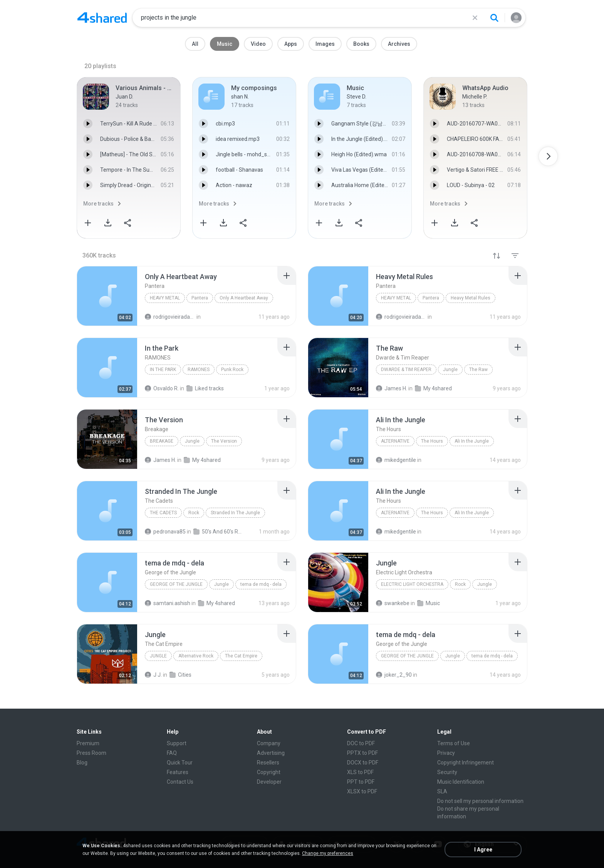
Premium (88, 743)
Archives (399, 44)
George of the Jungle (176, 584)
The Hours (432, 441)
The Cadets (163, 513)
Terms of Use (454, 743)
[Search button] (494, 18)
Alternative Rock (196, 656)
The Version (224, 441)
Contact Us (180, 782)
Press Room (91, 753)
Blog (82, 763)
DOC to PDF (361, 743)
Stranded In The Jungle (235, 513)
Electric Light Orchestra (412, 584)
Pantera (200, 298)
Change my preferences (328, 853)
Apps (291, 44)
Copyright (269, 772)
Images (325, 44)
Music (225, 44)
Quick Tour (180, 763)
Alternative (395, 441)
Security (447, 772)
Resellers (268, 763)
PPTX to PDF (362, 753)
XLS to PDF (360, 772)
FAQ (172, 753)
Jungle (450, 370)
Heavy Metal (165, 298)
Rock (194, 513)
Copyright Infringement (466, 763)
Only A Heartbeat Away (244, 298)
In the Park (163, 370)
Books (361, 44)
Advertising (271, 753)
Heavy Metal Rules (471, 298)
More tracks (98, 204)
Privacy (446, 753)
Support (177, 743)
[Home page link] (102, 18)
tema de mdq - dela (261, 584)
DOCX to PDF (363, 763)
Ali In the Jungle (472, 441)
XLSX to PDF (362, 791)
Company (269, 743)
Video (258, 44)
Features (178, 772)
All (195, 44)
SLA (442, 791)
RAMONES (199, 370)
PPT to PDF (361, 782)
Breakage (162, 441)
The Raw (478, 370)
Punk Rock (232, 370)
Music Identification (461, 782)
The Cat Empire (241, 656)
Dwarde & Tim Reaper (406, 370)
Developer (269, 782)
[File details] (107, 296)
